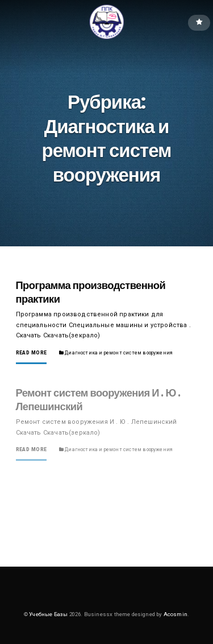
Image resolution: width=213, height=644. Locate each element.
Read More (32, 353)
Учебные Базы (48, 614)
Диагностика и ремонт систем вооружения (119, 353)
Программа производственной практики (91, 292)
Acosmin (176, 614)
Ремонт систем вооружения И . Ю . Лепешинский (98, 400)
